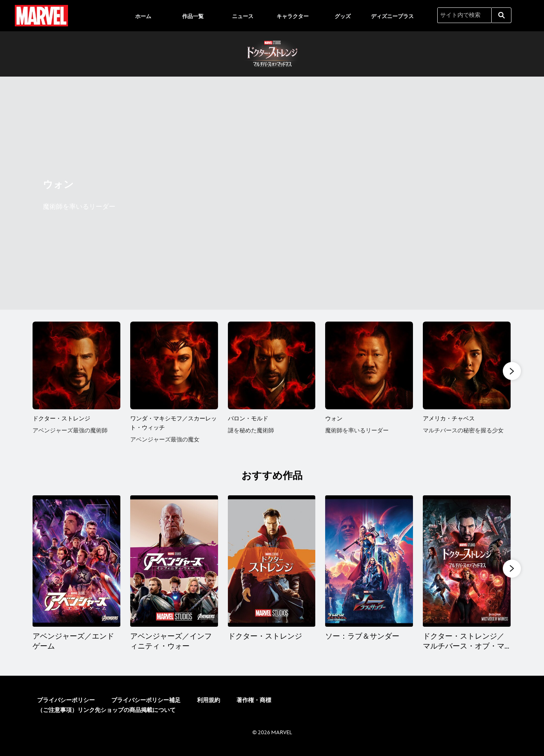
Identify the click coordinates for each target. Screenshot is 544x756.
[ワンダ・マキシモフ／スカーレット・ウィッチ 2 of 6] (174, 365)
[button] (512, 371)
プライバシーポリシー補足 (146, 702)
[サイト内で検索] (464, 15)
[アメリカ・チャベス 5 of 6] (467, 365)
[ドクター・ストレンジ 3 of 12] (272, 562)
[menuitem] (143, 16)
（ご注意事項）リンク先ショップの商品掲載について (106, 712)
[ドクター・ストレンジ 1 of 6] (76, 365)
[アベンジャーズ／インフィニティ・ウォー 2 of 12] (174, 562)
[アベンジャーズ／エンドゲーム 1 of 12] (76, 562)
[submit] (502, 15)
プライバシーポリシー (66, 702)
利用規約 (209, 702)
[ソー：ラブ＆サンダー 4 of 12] (369, 562)
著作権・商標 (254, 702)
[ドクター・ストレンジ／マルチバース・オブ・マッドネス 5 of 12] (468, 562)
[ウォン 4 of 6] (369, 365)
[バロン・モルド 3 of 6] (272, 365)
